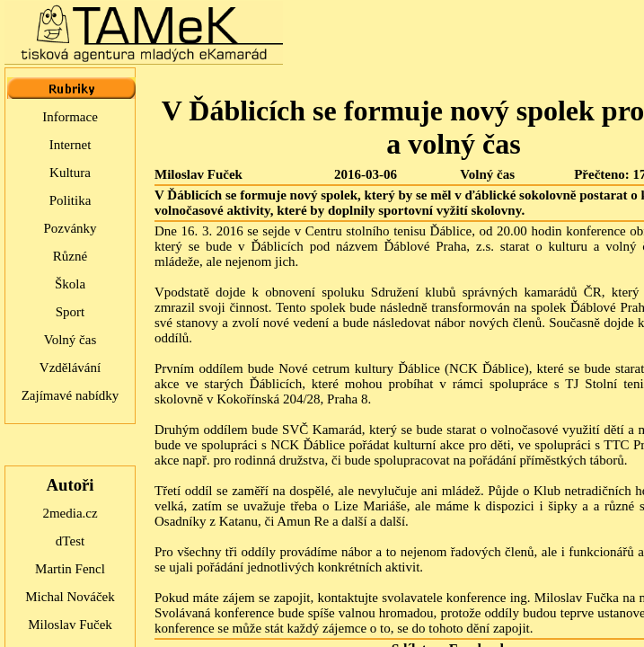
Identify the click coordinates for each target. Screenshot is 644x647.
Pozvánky (70, 228)
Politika (71, 200)
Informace (70, 117)
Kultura (70, 173)
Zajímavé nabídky (71, 395)
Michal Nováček (70, 597)
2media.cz (70, 513)
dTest (70, 541)
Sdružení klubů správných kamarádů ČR (486, 292)
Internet (71, 145)
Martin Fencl (70, 569)
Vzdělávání (70, 368)
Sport (71, 312)
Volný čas (70, 340)
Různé (70, 256)
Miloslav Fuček (70, 625)
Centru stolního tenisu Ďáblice (388, 231)
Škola (70, 284)
